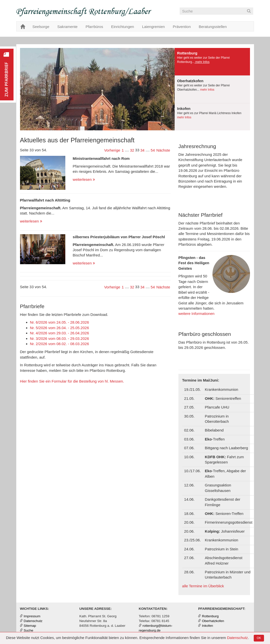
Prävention (182, 27)
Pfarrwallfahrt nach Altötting (45, 200)
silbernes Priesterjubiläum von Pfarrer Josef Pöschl (119, 237)
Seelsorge (41, 27)
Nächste (163, 150)
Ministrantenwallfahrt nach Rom (101, 158)
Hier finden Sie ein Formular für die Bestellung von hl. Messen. (72, 381)
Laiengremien (154, 27)
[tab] (212, 62)
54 (153, 150)
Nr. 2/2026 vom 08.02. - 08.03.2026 (60, 344)
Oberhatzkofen (213, 621)
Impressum (32, 616)
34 (143, 150)
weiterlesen (84, 179)
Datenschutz (237, 638)
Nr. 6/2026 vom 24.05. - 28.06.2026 (60, 322)
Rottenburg (210, 616)
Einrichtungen (123, 27)
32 (132, 150)
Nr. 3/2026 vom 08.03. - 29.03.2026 (60, 338)
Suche (29, 630)
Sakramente (67, 27)
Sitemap (30, 626)
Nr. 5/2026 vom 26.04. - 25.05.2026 (60, 328)
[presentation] (212, 62)
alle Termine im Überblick (203, 586)
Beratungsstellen (213, 27)
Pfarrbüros (94, 27)
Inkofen (207, 626)
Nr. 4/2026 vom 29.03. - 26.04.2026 (60, 333)
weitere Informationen (196, 314)
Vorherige (112, 150)
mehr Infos (202, 62)
